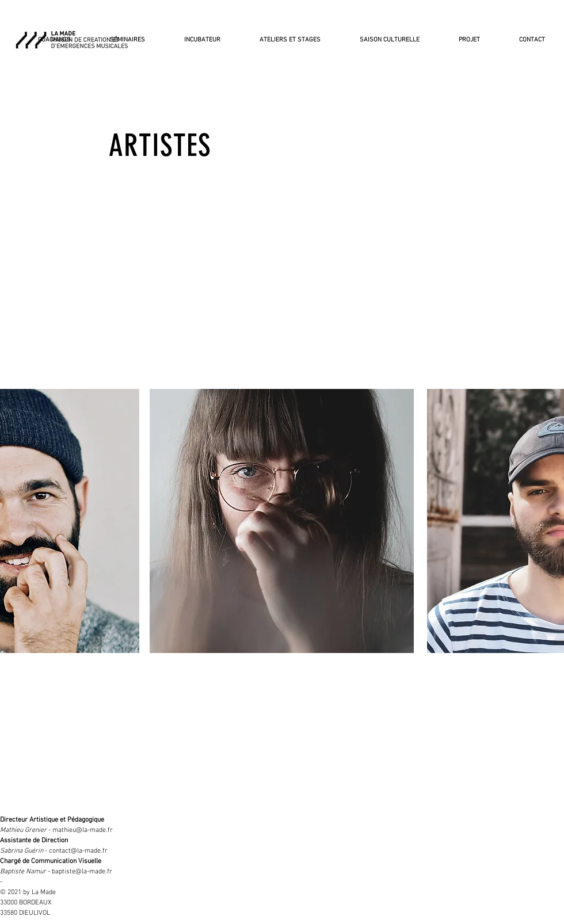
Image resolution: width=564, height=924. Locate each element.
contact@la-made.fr (78, 851)
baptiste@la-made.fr (82, 872)
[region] (282, 521)
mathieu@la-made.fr (83, 830)
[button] (380, 35)
